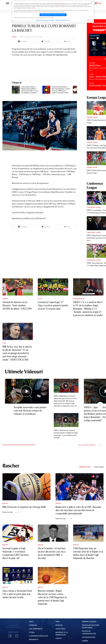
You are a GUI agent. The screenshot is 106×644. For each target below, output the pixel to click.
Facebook (10, 636)
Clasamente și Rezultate (39, 636)
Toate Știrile (60, 629)
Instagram (17, 636)
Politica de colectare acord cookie (45, 20)
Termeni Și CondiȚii (89, 622)
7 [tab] (104, 59)
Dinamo (5, 299)
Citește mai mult (11, 512)
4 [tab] (98, 59)
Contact (59, 638)
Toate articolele (99, 467)
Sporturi (59, 625)
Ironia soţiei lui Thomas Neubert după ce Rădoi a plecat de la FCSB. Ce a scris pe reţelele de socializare (30, 90)
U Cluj (40, 299)
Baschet (14, 37)
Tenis (58, 622)
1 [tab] (92, 59)
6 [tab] (102, 59)
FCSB (4, 343)
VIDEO (31, 622)
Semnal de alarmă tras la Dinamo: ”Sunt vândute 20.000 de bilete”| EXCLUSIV (17, 305)
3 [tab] (96, 59)
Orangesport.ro (79, 299)
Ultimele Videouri (24, 371)
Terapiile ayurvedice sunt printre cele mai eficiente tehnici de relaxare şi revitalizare (30, 411)
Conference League (94, 207)
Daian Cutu (30, 37)
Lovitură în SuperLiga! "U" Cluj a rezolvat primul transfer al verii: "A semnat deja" (53, 305)
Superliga (33, 625)
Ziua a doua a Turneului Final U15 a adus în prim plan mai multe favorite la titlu (17, 594)
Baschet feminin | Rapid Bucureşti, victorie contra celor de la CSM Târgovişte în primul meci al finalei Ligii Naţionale (52, 597)
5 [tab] (100, 59)
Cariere (85, 641)
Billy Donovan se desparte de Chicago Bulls (24, 507)
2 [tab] (94, 59)
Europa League (92, 117)
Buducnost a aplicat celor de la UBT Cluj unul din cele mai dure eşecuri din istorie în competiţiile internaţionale (78, 510)
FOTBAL (32, 632)
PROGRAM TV (34, 639)
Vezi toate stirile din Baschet (90, 445)
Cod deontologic (89, 637)
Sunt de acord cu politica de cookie (53, 15)
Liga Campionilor (36, 629)
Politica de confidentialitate (63, 20)
